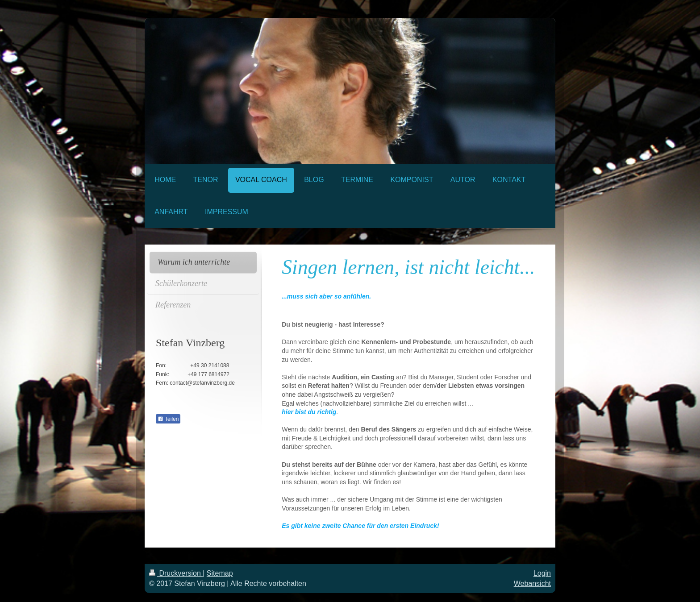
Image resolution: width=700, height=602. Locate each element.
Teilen (168, 419)
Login (542, 573)
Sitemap (220, 573)
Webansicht (532, 583)
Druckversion (176, 573)
